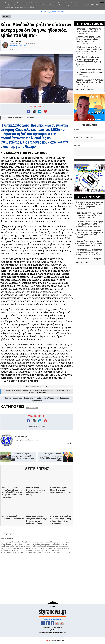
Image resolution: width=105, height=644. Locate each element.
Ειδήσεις (26, 404)
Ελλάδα (50, 404)
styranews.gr (37, 407)
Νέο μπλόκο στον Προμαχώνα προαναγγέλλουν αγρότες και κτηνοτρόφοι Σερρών (89, 215)
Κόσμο (62, 404)
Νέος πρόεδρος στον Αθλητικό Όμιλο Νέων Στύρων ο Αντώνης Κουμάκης (90, 82)
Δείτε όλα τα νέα (83, 263)
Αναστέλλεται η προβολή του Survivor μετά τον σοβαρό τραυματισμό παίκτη (89, 39)
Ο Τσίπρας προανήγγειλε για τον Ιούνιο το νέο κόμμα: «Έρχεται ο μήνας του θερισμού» (90, 49)
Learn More (89, 5)
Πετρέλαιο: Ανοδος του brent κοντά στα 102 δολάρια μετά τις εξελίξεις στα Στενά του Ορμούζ (90, 234)
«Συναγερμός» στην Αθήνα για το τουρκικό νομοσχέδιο (89, 30)
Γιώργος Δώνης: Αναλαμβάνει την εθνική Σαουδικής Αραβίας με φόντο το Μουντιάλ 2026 (89, 243)
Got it (98, 5)
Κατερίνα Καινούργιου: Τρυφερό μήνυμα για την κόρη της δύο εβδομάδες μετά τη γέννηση (90, 224)
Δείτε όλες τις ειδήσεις (86, 90)
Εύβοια (40, 404)
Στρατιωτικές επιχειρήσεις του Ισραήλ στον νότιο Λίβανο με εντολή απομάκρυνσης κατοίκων (90, 205)
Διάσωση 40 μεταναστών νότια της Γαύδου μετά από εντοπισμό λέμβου (90, 72)
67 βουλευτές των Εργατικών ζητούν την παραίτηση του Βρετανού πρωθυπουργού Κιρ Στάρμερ (89, 61)
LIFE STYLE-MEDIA (32, 414)
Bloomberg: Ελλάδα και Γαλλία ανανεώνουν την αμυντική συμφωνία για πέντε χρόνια (89, 252)
